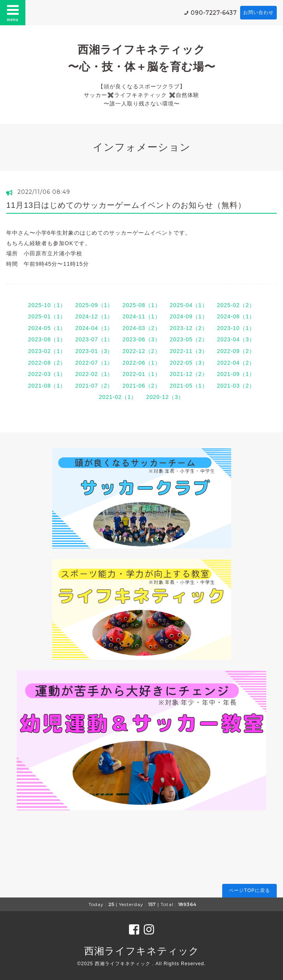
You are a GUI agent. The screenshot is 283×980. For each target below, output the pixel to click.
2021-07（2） (94, 386)
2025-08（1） (141, 305)
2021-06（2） (141, 386)
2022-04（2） (236, 363)
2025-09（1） (94, 305)
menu (13, 12)
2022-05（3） (189, 363)
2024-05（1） (47, 328)
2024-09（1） (189, 316)
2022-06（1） (141, 363)
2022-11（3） (189, 351)
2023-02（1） (47, 351)
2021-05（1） (189, 386)
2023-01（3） (94, 351)
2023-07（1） (94, 339)
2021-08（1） (47, 386)
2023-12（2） (189, 328)
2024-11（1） (141, 316)
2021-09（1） (236, 374)
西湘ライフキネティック (142, 951)
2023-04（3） (236, 339)
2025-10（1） (47, 305)
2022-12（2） (141, 351)
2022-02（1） (94, 374)
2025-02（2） (236, 305)
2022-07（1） (94, 363)
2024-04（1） (94, 328)
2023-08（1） (47, 339)
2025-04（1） (189, 305)
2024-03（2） (141, 328)
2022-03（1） (47, 374)
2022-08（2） (47, 363)
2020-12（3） (165, 397)
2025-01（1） (47, 316)
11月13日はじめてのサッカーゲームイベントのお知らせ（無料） (126, 205)
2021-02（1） (118, 397)
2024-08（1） (236, 316)
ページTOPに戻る (249, 890)
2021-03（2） (236, 386)
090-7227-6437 (214, 13)
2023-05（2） (189, 339)
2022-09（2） (236, 351)
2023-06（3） (141, 339)
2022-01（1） (141, 374)
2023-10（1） (236, 328)
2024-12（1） (94, 316)
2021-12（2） (189, 374)
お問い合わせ (258, 12)
